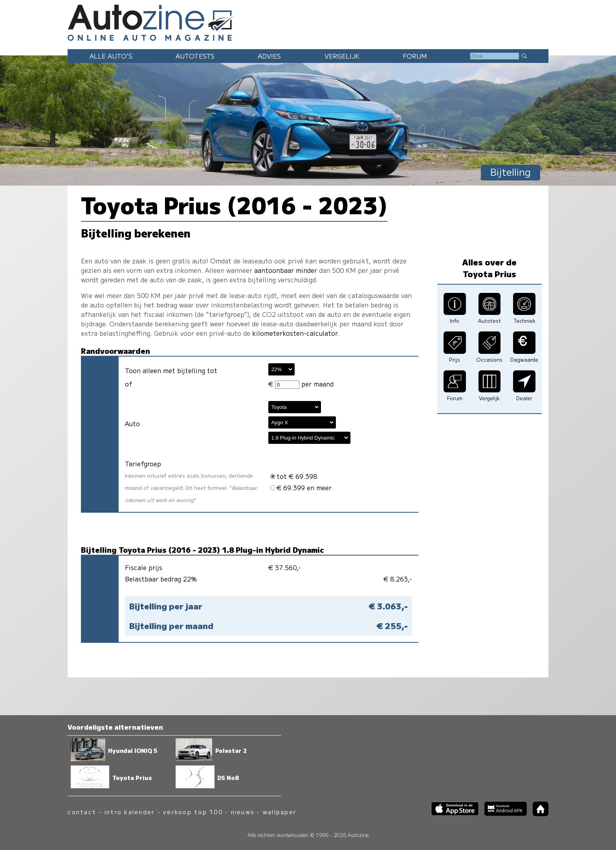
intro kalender (130, 812)
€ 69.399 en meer (301, 488)
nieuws (243, 812)
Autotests (195, 56)
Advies (269, 56)
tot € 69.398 (294, 476)
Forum (415, 56)
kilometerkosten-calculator (295, 333)
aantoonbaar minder (286, 270)
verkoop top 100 (193, 812)
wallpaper (280, 812)
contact (82, 812)
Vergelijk (342, 56)
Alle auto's (111, 56)
